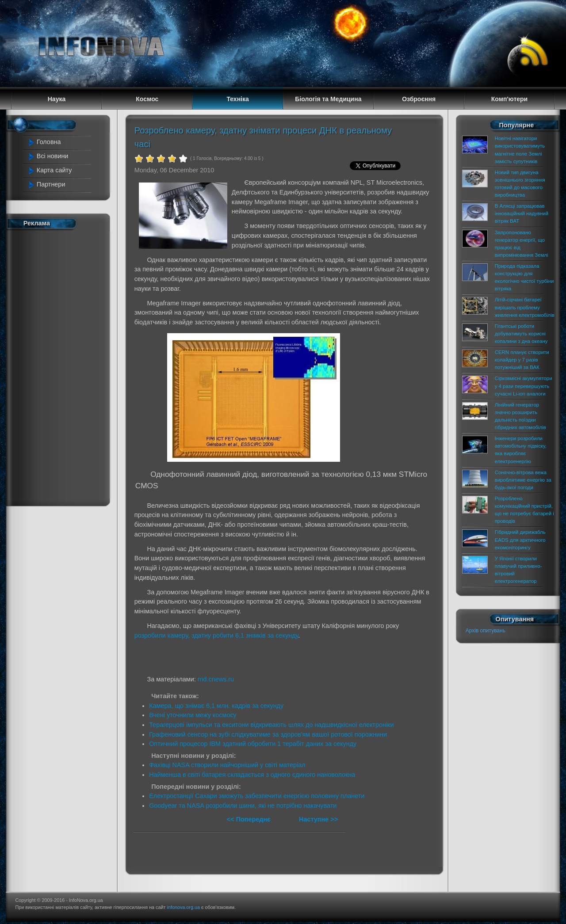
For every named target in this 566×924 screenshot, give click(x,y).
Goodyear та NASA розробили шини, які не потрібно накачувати (243, 806)
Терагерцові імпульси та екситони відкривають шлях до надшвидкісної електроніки (271, 725)
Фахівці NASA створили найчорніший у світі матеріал (227, 765)
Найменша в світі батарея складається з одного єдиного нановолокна (252, 775)
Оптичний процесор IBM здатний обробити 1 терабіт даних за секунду (253, 744)
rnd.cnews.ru (216, 679)
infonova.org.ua (184, 907)
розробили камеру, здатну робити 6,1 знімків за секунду (216, 635)
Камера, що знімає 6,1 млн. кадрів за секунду (216, 706)
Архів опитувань (486, 631)
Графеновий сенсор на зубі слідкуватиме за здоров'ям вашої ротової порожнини (268, 734)
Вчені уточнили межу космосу (193, 715)
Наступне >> (318, 819)
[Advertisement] (63, 366)
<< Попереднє (250, 819)
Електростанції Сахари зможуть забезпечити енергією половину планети (257, 796)
